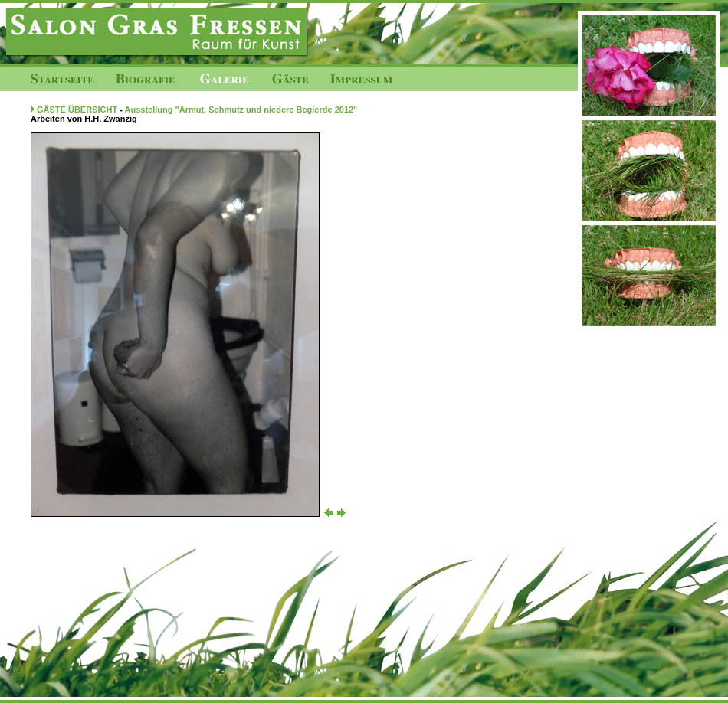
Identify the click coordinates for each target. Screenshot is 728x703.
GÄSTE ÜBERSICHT (77, 110)
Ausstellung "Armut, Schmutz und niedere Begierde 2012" (241, 110)
